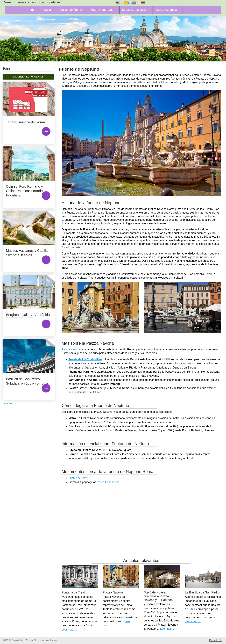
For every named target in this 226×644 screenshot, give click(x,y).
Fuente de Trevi (78, 478)
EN (119, 3)
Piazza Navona (71, 349)
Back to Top (216, 640)
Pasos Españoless (108, 482)
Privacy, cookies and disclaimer (45, 640)
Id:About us (28, 640)
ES (128, 3)
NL (136, 3)
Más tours (7, 404)
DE (145, 3)
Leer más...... (70, 630)
